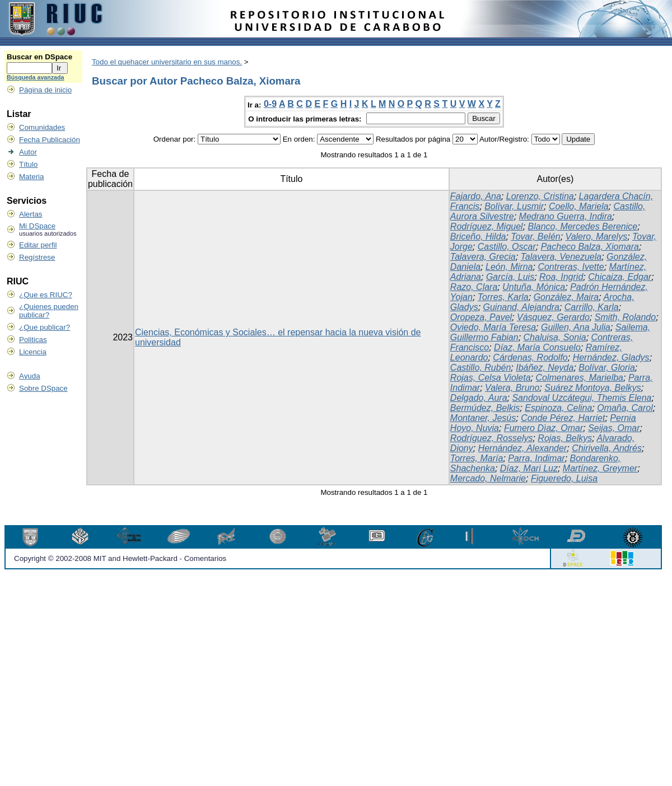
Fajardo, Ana (476, 196)
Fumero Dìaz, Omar (543, 428)
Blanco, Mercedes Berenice (583, 226)
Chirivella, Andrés (607, 448)
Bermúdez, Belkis (485, 408)
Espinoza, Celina (558, 408)
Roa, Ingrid (561, 277)
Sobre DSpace (43, 388)
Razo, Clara (474, 287)
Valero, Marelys (597, 237)
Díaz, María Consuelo (537, 347)
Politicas (33, 340)
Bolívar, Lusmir (514, 206)
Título (28, 164)
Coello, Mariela (579, 206)
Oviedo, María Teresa (493, 327)
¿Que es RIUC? (46, 295)
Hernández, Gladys (611, 357)
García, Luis (510, 277)
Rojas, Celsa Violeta (491, 378)
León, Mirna (509, 267)
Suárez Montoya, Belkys (593, 388)
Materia (31, 177)
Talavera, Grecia (483, 257)
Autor (28, 152)
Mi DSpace (37, 226)
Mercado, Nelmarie (488, 478)
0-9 (270, 104)
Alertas (31, 214)
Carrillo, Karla (592, 307)
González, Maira (566, 297)
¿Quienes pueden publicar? (49, 311)
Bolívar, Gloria (606, 368)
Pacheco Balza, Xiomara (590, 247)
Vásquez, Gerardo (553, 317)
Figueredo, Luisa (564, 478)
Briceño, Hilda (478, 237)
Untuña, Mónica (534, 287)
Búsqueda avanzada (35, 77)
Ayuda (30, 376)
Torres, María (477, 458)
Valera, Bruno (512, 388)
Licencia (33, 352)
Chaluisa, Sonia (555, 337)
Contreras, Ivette (571, 267)
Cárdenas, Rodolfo (530, 357)
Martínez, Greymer (600, 468)
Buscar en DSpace (39, 57)
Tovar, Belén (535, 237)
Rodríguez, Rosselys (492, 438)
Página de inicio (45, 90)
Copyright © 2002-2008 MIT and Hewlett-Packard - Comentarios (120, 558)
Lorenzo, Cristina (540, 196)
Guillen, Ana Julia (576, 327)
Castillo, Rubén (481, 368)
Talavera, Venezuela (561, 257)
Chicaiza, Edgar (620, 277)
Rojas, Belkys (565, 438)
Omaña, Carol (625, 408)
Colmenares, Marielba (580, 378)
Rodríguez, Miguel (487, 226)
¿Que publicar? (45, 327)
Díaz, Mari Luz (529, 468)
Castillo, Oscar (507, 247)
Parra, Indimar (536, 458)
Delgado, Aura (479, 398)
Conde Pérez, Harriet (563, 418)
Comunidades (42, 127)
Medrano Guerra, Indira (566, 216)
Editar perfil (38, 245)
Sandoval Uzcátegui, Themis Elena (582, 398)
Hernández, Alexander (523, 448)
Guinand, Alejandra (521, 307)
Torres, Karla (503, 297)
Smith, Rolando (625, 317)
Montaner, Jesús (483, 418)
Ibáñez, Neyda (545, 368)
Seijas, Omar (614, 428)
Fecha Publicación (50, 140)
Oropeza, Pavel (481, 317)
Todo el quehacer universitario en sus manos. (167, 62)
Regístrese (37, 257)
